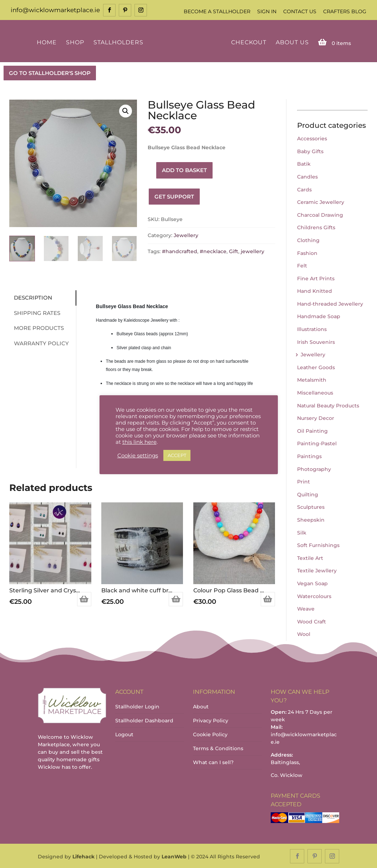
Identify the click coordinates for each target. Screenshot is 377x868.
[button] (126, 110)
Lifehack (83, 856)
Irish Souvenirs (316, 341)
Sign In (267, 11)
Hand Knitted (315, 291)
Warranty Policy (39, 343)
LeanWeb (174, 856)
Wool (304, 634)
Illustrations (312, 328)
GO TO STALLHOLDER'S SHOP (50, 72)
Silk (302, 532)
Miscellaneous (315, 392)
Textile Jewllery (317, 570)
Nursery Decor (316, 418)
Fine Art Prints (316, 278)
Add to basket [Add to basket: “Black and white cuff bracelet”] (176, 598)
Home (48, 42)
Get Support (174, 196)
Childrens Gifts (316, 227)
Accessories (312, 138)
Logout (124, 734)
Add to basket (184, 169)
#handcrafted (180, 251)
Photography (314, 468)
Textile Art (310, 557)
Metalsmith (312, 380)
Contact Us (300, 11)
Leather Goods (316, 367)
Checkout (248, 42)
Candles (307, 176)
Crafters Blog (345, 11)
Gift (234, 251)
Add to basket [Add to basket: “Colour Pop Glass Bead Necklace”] (268, 598)
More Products (36, 328)
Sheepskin (311, 519)
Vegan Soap (312, 583)
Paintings (309, 456)
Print (304, 481)
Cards (304, 189)
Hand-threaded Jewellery (330, 303)
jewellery (253, 251)
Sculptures (311, 507)
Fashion (307, 252)
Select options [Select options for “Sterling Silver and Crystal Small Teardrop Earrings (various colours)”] (84, 598)
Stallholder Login (137, 706)
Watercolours (314, 596)
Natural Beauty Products (328, 405)
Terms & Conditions (218, 748)
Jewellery (186, 235)
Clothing (308, 240)
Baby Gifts (310, 151)
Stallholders (119, 42)
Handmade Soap (319, 316)
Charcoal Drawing (320, 214)
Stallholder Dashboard (144, 720)
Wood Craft (312, 621)
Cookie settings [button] (138, 456)
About (201, 706)
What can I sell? (213, 762)
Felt (302, 265)
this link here (139, 442)
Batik (304, 164)
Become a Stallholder (217, 11)
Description (30, 297)
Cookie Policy (210, 734)
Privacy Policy (211, 720)
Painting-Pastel (317, 443)
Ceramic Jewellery (321, 201)
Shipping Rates (34, 312)
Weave (306, 608)
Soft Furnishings (318, 545)
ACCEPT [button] (177, 455)
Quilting (308, 494)
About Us (291, 42)
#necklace (213, 251)
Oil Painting (312, 430)
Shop (76, 42)
